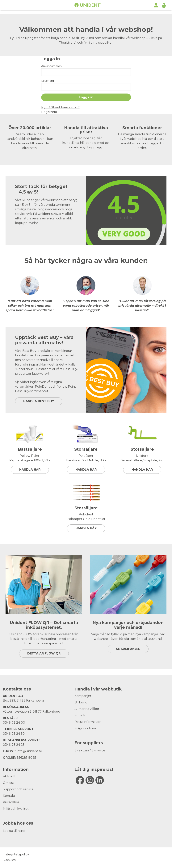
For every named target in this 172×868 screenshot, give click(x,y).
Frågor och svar (86, 728)
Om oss (8, 783)
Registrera (49, 112)
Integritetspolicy (16, 854)
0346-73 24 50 (14, 734)
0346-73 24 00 (14, 723)
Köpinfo (80, 715)
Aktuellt (9, 776)
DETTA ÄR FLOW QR (44, 653)
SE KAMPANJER (128, 649)
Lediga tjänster (14, 831)
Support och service (18, 789)
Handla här (30, 470)
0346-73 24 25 (14, 745)
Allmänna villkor (87, 709)
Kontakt (9, 796)
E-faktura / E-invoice (90, 750)
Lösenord (48, 81)
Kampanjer (83, 696)
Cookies (10, 860)
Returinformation (88, 722)
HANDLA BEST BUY (39, 401)
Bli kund (81, 702)
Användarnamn (51, 66)
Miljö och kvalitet (16, 809)
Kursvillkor (11, 802)
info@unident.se (29, 751)
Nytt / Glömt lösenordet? (60, 107)
